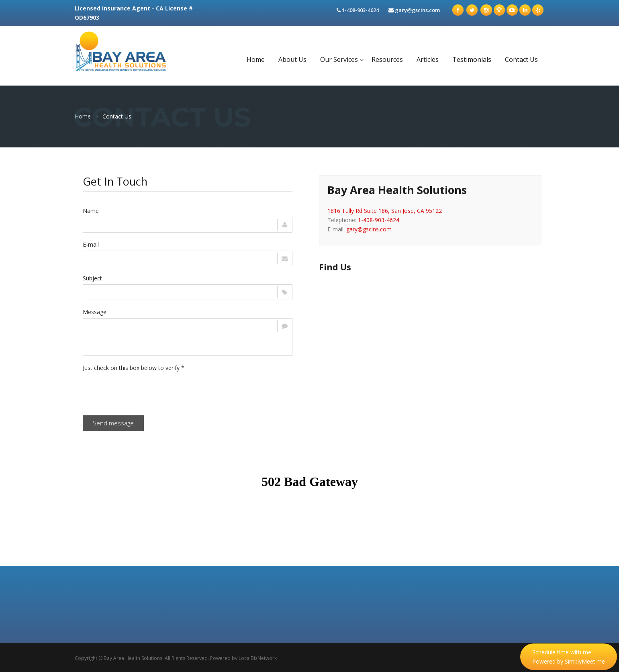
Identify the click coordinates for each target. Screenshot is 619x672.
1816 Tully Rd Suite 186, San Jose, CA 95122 (385, 211)
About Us (292, 59)
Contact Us (521, 59)
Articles (428, 59)
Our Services (339, 59)
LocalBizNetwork (258, 658)
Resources (387, 59)
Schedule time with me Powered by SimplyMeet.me (569, 657)
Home (256, 59)
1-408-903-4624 (379, 220)
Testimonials (472, 59)
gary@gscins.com (418, 10)
